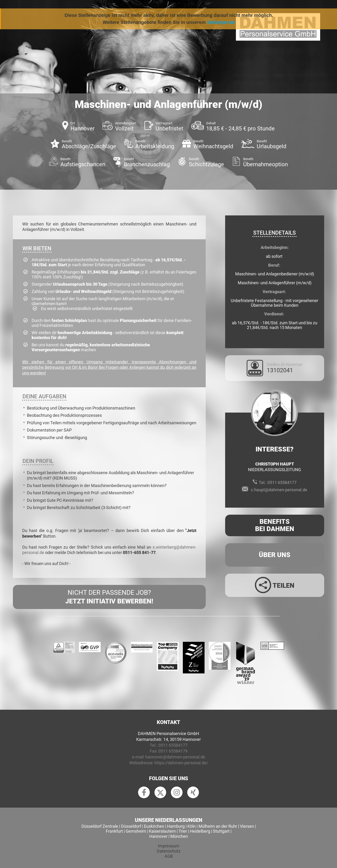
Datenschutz (169, 851)
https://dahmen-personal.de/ (181, 763)
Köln (192, 826)
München (179, 836)
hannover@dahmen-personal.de (175, 757)
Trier (183, 831)
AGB (169, 856)
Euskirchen (154, 826)
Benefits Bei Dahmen (275, 525)
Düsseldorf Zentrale (100, 826)
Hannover (158, 836)
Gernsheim (136, 831)
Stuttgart (221, 831)
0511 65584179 (173, 751)
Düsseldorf (131, 826)
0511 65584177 (282, 482)
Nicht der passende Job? (109, 597)
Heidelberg (200, 831)
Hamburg (176, 826)
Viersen (247, 826)
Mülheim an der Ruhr (218, 826)
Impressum (169, 846)
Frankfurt (114, 831)
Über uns (275, 555)
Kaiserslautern (162, 831)
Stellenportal (221, 22)
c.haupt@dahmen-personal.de (279, 490)
